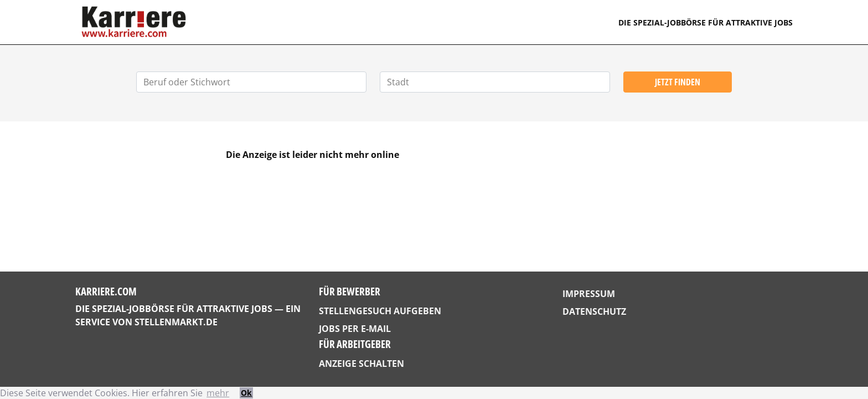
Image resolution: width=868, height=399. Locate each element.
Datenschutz (594, 311)
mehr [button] (218, 393)
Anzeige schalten (361, 364)
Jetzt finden (678, 82)
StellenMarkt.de (176, 322)
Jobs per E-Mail (355, 329)
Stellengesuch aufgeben (380, 311)
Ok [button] (246, 393)
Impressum (589, 294)
